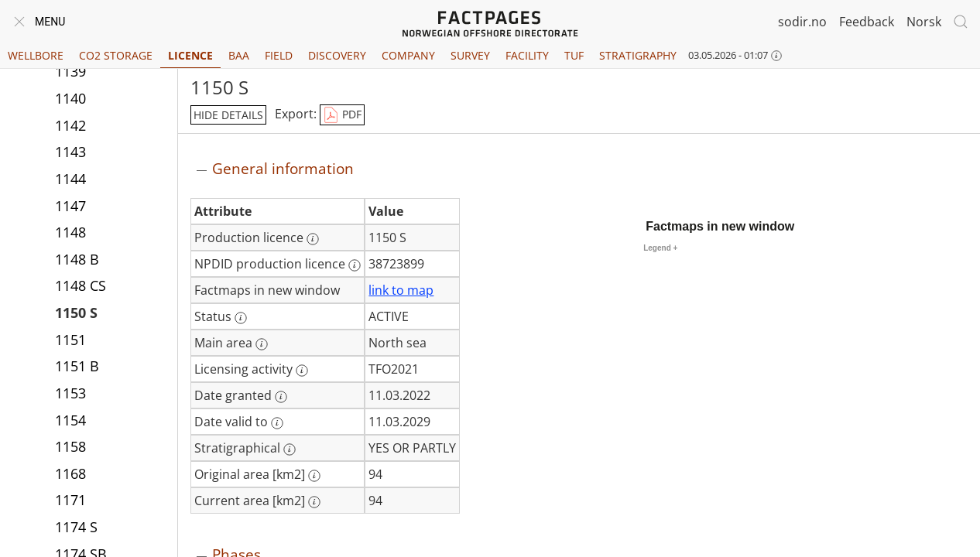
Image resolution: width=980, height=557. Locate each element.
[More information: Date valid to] (277, 423)
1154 (70, 422)
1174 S (76, 528)
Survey (470, 55)
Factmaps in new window (720, 226)
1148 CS (81, 287)
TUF (574, 55)
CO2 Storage (116, 55)
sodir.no (802, 22)
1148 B (77, 261)
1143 (70, 153)
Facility (527, 55)
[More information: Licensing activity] (302, 371)
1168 (70, 475)
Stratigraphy (638, 55)
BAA (239, 55)
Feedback (867, 22)
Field (279, 55)
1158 (70, 448)
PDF (342, 115)
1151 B (77, 367)
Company (408, 55)
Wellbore (36, 55)
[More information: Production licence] (313, 239)
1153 (70, 395)
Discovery (337, 55)
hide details (228, 115)
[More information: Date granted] (281, 397)
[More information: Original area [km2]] (314, 476)
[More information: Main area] (262, 344)
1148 (70, 234)
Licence (190, 55)
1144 (70, 180)
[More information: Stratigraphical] (290, 449)
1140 (70, 100)
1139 (70, 73)
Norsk (924, 22)
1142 (70, 127)
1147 (70, 207)
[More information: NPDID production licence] (355, 265)
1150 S (76, 314)
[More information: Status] (241, 318)
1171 (70, 501)
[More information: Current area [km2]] (314, 502)
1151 (70, 341)
